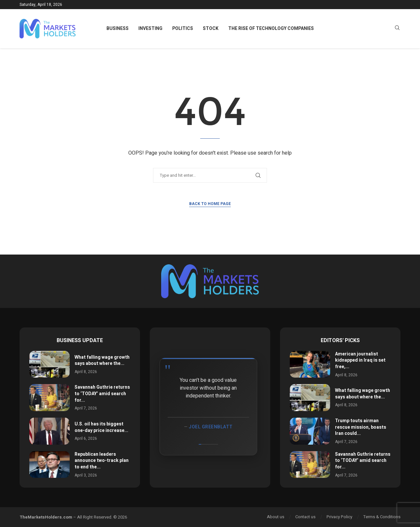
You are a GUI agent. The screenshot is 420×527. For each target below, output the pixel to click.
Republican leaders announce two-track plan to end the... (102, 461)
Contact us (305, 517)
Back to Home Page (210, 204)
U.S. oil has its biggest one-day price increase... (101, 427)
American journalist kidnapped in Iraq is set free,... (360, 360)
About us (276, 517)
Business (118, 28)
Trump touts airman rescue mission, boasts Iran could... (361, 427)
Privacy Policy (339, 517)
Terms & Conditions (382, 517)
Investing (150, 28)
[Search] (397, 29)
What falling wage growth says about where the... (102, 361)
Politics (183, 28)
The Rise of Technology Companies (271, 28)
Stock (211, 28)
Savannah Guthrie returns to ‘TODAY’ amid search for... (102, 394)
